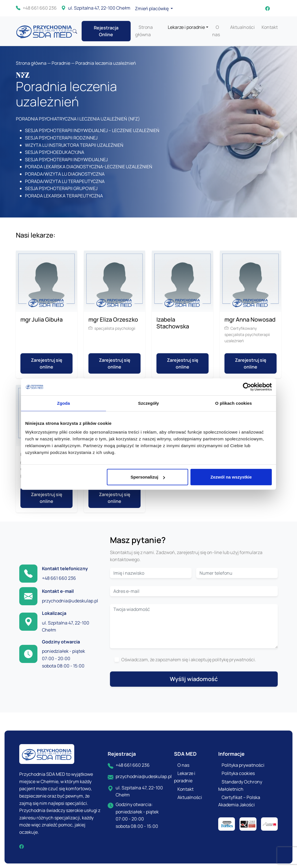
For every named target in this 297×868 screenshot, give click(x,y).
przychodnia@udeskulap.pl (70, 601)
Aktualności (242, 27)
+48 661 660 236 (36, 8)
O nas (183, 765)
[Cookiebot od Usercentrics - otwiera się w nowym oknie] (247, 387)
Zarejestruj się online (47, 363)
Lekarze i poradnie (186, 27)
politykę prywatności (234, 660)
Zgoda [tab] (63, 403)
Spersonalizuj (148, 477)
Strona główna (31, 63)
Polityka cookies (238, 773)
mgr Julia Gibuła (42, 319)
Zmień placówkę (152, 8)
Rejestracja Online (106, 31)
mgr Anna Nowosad (250, 319)
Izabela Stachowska (173, 323)
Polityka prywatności (243, 765)
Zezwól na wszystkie (231, 477)
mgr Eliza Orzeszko (113, 319)
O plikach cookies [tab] (233, 403)
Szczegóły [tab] (148, 403)
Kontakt (270, 27)
